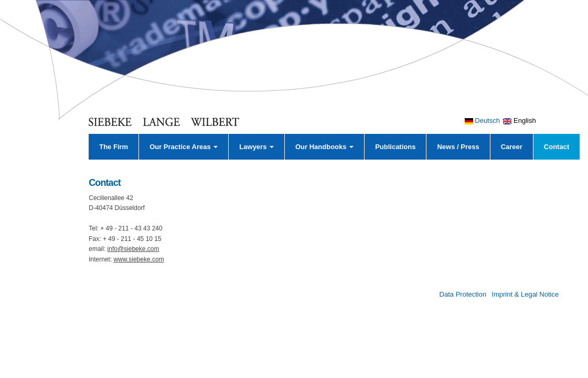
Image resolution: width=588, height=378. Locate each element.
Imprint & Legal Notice (525, 294)
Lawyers (256, 147)
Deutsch (482, 120)
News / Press (458, 147)
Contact (557, 147)
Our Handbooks (324, 147)
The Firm (114, 147)
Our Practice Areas (184, 147)
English (519, 120)
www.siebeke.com (139, 259)
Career (512, 147)
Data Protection (463, 294)
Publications (395, 147)
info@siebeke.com (133, 249)
